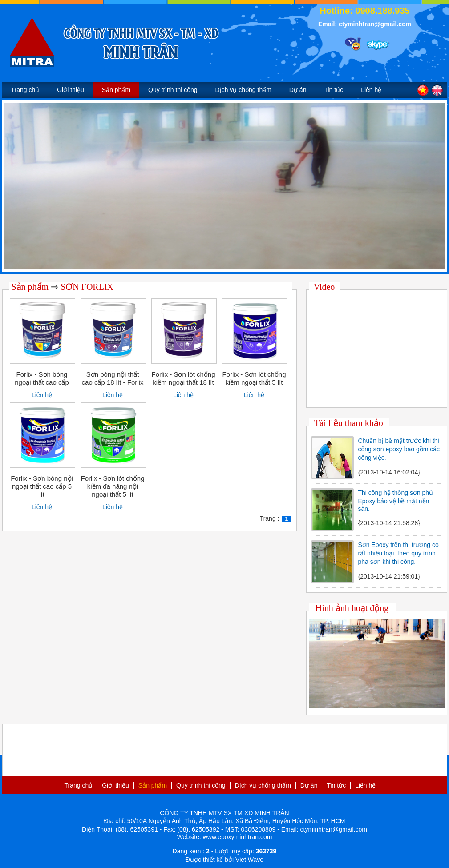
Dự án (298, 90)
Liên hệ (371, 90)
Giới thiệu (71, 90)
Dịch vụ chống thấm (243, 90)
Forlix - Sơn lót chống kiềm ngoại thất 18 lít (183, 378)
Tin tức (334, 90)
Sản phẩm (116, 90)
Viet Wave (249, 860)
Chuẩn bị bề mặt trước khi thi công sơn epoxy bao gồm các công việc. (399, 449)
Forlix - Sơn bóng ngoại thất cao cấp (42, 378)
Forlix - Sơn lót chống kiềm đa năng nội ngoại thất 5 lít (112, 486)
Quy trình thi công (173, 90)
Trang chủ (25, 90)
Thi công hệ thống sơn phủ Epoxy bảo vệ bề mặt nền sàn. (396, 501)
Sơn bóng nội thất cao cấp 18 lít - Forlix (113, 378)
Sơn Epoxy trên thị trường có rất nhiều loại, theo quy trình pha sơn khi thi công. (398, 553)
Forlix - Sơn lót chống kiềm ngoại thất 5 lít (254, 378)
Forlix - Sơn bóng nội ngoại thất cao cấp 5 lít (42, 486)
